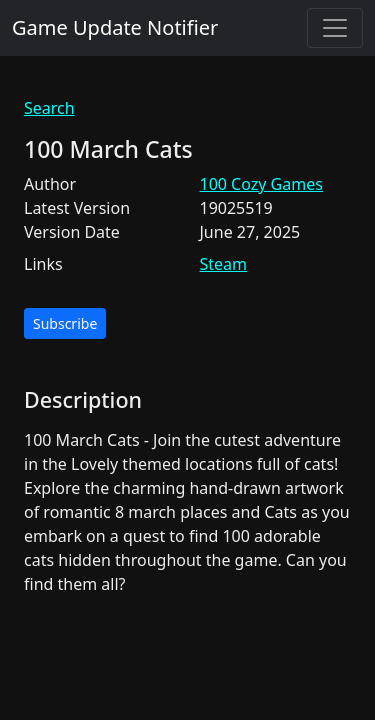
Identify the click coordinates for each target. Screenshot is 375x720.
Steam (224, 264)
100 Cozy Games (261, 184)
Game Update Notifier (115, 27)
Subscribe (65, 323)
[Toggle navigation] (335, 28)
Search (49, 108)
